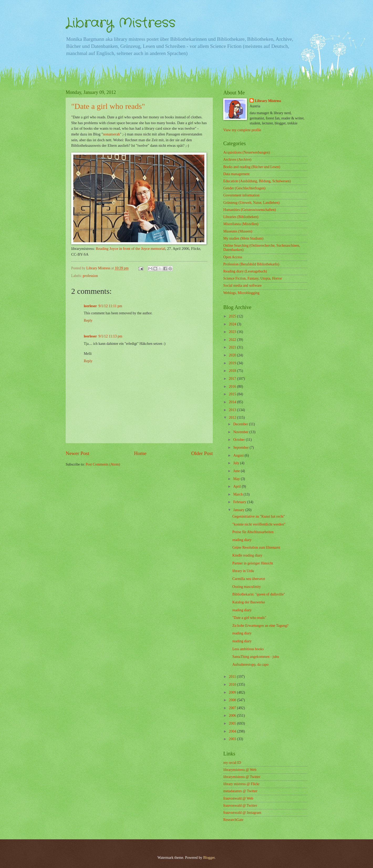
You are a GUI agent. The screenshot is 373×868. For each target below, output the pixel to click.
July (237, 463)
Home (140, 453)
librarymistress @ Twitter (242, 777)
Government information (241, 195)
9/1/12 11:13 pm (110, 336)
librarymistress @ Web (240, 770)
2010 (233, 685)
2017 (233, 379)
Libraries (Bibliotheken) (241, 217)
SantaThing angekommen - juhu (255, 657)
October (240, 440)
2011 (233, 677)
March (238, 494)
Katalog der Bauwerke (248, 602)
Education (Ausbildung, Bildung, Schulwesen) (257, 181)
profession (90, 276)
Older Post (202, 453)
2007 (233, 708)
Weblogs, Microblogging (241, 293)
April (238, 486)
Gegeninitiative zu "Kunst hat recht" (259, 516)
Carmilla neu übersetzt (249, 579)
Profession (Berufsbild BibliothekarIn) (251, 264)
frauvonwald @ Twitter (240, 806)
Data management (236, 174)
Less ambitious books (248, 649)
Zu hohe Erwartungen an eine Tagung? (260, 626)
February (240, 502)
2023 (233, 332)
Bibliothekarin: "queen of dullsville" (259, 594)
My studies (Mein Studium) (243, 238)
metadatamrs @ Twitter (240, 791)
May (237, 479)
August (239, 455)
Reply (88, 321)
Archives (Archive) (237, 160)
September (241, 448)
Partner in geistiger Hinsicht (253, 563)
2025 (233, 316)
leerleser (90, 306)
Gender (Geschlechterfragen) (244, 188)
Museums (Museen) (238, 231)
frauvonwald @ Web (238, 798)
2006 (233, 716)
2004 (233, 731)
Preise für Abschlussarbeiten (253, 532)
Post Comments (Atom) (103, 464)
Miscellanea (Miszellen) (241, 224)
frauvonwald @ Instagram (242, 813)
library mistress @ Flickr (241, 784)
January (239, 510)
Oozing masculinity (246, 587)
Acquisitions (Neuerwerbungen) (247, 152)
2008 (233, 700)
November (241, 432)
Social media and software (242, 286)
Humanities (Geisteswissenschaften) (250, 210)
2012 (233, 418)
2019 (233, 363)
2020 (233, 355)
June (237, 471)
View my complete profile (242, 130)
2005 (233, 723)
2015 (233, 394)
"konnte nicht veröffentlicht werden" (259, 524)
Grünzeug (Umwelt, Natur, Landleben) (251, 203)
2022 (233, 340)
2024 (233, 324)
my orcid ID (232, 763)
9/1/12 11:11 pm (110, 306)
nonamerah (111, 134)
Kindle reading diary (247, 555)
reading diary (242, 540)
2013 (233, 410)
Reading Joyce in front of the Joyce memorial (131, 249)
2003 (233, 739)
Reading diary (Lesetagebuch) (245, 271)
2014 (233, 402)
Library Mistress (121, 23)
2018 (233, 371)
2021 (233, 347)
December (241, 424)
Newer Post (77, 453)
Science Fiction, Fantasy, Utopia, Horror (253, 278)
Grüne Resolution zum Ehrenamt (256, 547)
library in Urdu (243, 571)
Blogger (209, 858)
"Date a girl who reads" (249, 618)
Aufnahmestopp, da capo (250, 665)
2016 (233, 387)
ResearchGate (233, 820)
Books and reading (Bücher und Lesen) (252, 167)
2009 (233, 692)
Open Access (233, 257)
